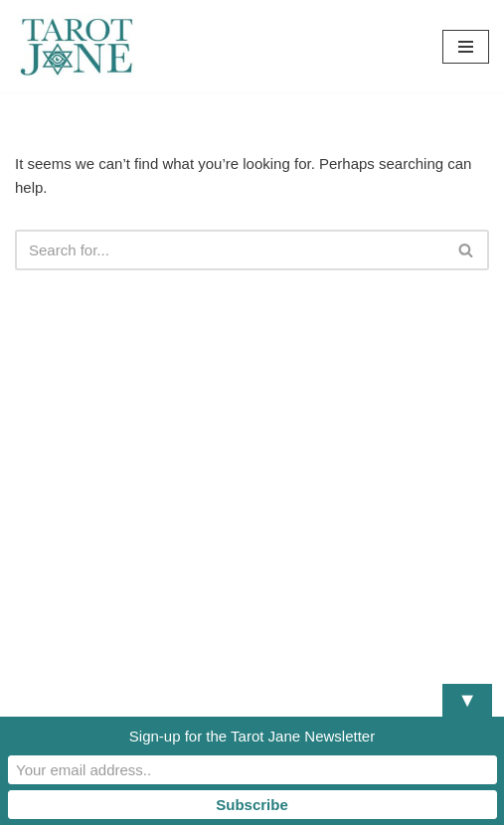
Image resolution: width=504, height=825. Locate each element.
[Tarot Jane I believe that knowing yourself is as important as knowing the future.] (75, 46)
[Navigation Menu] (466, 47)
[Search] (230, 250)
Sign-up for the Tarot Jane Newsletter (252, 736)
